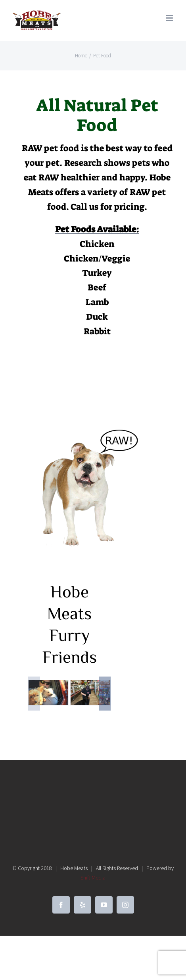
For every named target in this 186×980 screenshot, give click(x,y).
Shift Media (93, 878)
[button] (34, 694)
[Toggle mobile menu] (170, 18)
